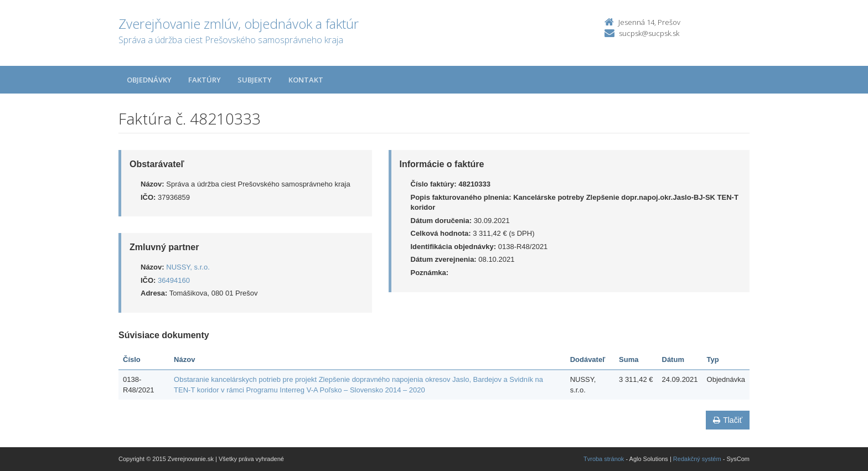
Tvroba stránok (604, 459)
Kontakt (306, 80)
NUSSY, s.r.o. (188, 267)
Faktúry (205, 80)
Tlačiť (728, 420)
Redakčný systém (697, 459)
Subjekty (255, 80)
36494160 (174, 280)
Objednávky (149, 80)
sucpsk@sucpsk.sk (649, 33)
